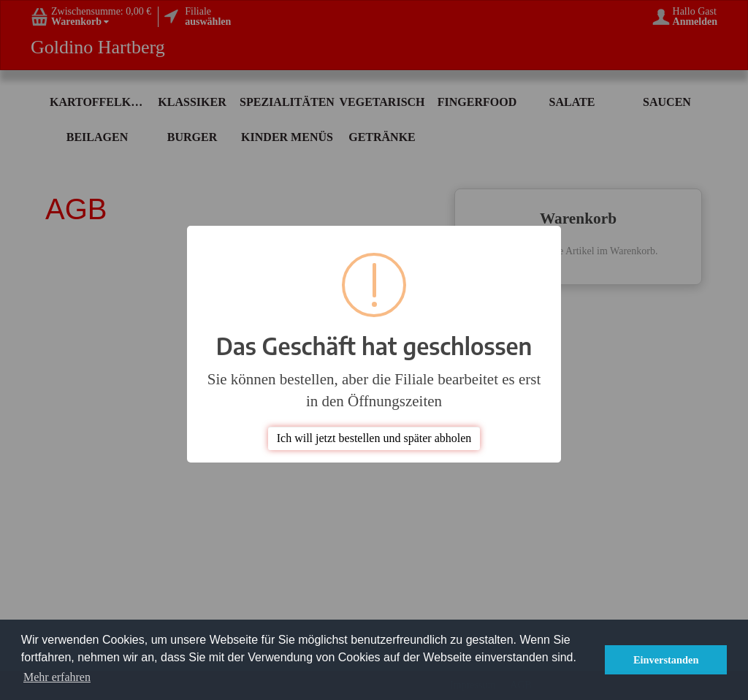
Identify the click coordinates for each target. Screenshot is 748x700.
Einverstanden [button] (666, 660)
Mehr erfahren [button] (57, 677)
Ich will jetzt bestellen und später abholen (374, 438)
